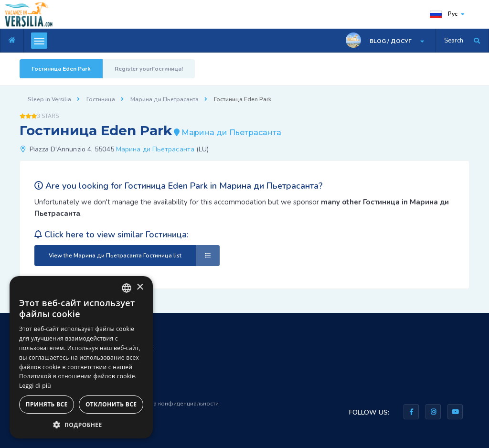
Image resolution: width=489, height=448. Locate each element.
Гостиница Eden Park (61, 69)
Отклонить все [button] (111, 404)
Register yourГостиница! (149, 69)
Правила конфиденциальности (175, 404)
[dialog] (81, 357)
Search (454, 41)
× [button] (140, 287)
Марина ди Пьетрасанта (165, 99)
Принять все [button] (47, 404)
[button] (81, 424)
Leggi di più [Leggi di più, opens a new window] (35, 386)
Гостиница (101, 99)
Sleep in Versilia (49, 99)
